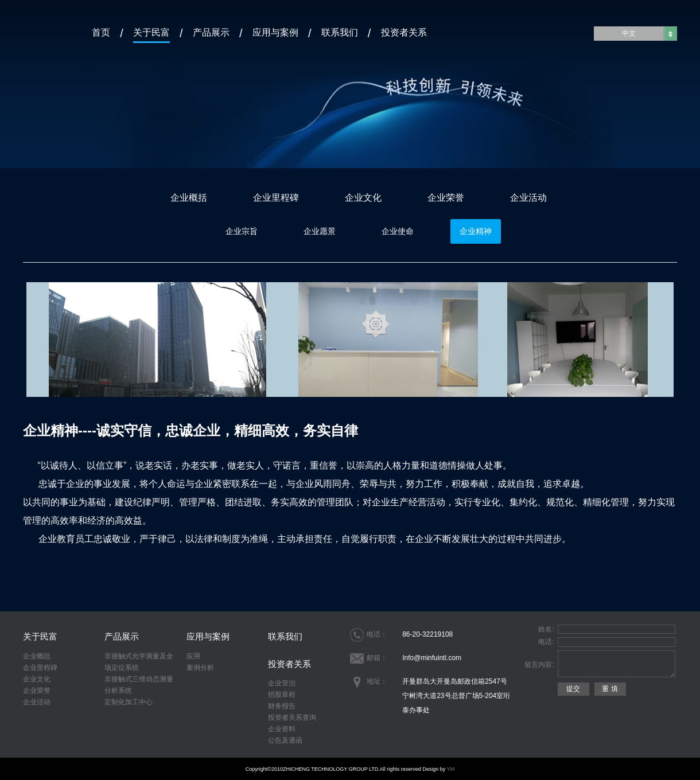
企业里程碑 (276, 198)
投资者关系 (404, 32)
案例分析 (200, 668)
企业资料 (282, 729)
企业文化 (363, 198)
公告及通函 (285, 740)
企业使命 (398, 231)
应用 (193, 656)
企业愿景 (320, 231)
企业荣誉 (446, 198)
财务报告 (282, 706)
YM (451, 769)
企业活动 (528, 198)
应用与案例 (275, 32)
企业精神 (476, 231)
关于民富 (151, 32)
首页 (101, 32)
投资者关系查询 (292, 717)
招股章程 (282, 695)
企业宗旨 (242, 231)
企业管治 (282, 683)
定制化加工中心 (129, 702)
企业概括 (189, 198)
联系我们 (340, 32)
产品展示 (211, 32)
